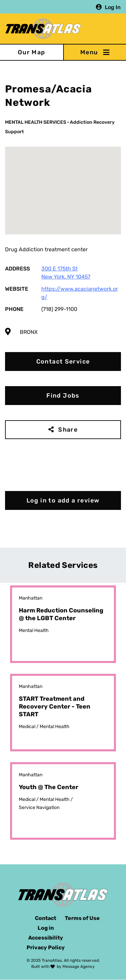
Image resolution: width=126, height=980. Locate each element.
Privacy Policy (46, 947)
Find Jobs (63, 396)
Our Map (32, 52)
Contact (46, 918)
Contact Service (63, 362)
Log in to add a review (63, 500)
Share (68, 430)
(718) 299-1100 (59, 309)
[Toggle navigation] (95, 52)
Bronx (29, 332)
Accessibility (46, 938)
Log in (46, 928)
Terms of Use (82, 918)
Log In (113, 7)
